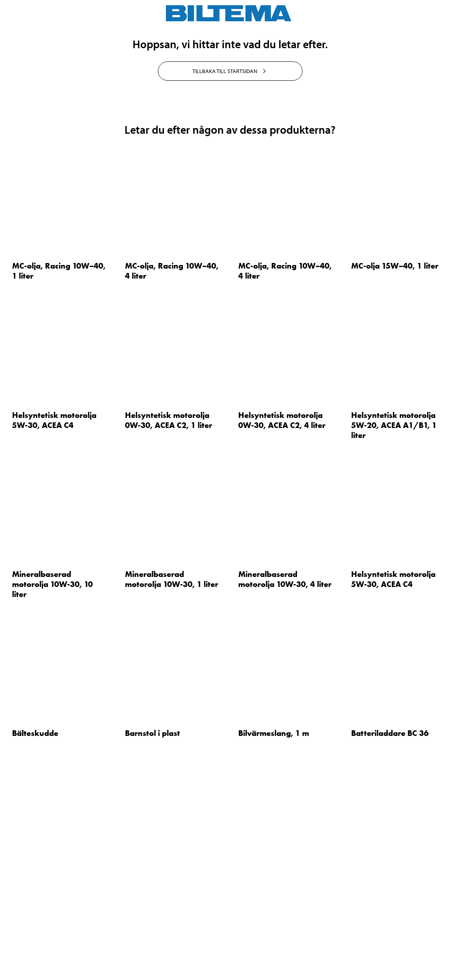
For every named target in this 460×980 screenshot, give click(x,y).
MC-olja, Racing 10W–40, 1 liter (59, 461)
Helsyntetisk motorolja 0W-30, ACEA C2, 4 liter (282, 610)
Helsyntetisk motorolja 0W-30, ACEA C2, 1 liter (169, 610)
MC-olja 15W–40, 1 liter (395, 456)
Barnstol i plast (152, 923)
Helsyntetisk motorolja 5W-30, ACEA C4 (54, 610)
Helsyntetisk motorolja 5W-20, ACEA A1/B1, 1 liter (394, 615)
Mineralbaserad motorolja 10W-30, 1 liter (172, 769)
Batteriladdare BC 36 (390, 923)
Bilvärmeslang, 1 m (274, 923)
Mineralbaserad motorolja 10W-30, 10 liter (52, 774)
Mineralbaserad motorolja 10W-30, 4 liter (285, 769)
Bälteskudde (35, 923)
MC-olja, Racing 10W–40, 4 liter (172, 461)
